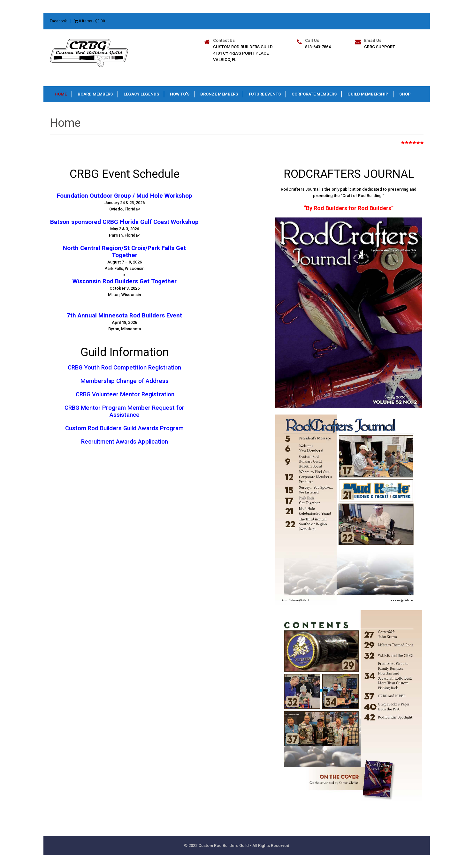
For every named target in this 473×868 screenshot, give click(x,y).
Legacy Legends (141, 94)
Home (61, 94)
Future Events (265, 94)
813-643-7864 (318, 47)
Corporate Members (314, 94)
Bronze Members (219, 94)
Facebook (58, 21)
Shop (405, 94)
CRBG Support (380, 47)
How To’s (180, 94)
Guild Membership (368, 94)
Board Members (95, 94)
